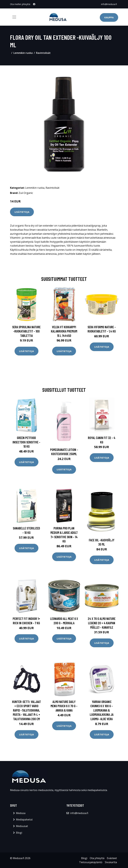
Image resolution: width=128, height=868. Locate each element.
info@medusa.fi (109, 4)
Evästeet (112, 858)
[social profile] (34, 4)
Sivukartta (111, 862)
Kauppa (109, 17)
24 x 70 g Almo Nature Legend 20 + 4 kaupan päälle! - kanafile (102, 623)
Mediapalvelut (24, 819)
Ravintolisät (43, 53)
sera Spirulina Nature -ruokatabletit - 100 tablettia (26, 331)
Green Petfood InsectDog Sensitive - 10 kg (26, 442)
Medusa (21, 813)
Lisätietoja (22, 212)
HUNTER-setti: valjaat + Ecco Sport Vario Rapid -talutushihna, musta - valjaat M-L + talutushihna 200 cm (26, 710)
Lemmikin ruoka (23, 53)
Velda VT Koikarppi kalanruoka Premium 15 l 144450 (64, 331)
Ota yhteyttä (97, 858)
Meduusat (22, 826)
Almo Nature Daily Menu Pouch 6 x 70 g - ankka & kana (64, 706)
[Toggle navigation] (14, 17)
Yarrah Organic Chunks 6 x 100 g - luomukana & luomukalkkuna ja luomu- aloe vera (102, 710)
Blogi (19, 833)
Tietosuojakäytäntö (91, 862)
